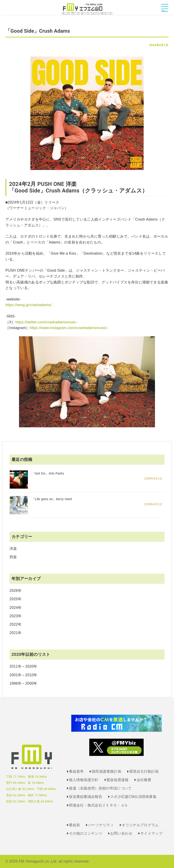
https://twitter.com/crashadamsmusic (46, 322)
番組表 (74, 825)
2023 (14, 616)
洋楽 (13, 549)
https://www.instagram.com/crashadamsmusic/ (68, 328)
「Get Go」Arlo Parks (48, 473)
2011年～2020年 (23, 666)
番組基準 (76, 771)
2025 (14, 599)
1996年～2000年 (23, 683)
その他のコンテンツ (86, 833)
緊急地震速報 (118, 780)
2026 (14, 591)
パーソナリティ (101, 825)
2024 (14, 608)
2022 (14, 624)
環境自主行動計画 (144, 771)
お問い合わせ (121, 833)
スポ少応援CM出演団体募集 (133, 797)
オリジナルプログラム (140, 825)
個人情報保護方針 (84, 780)
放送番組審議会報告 (86, 797)
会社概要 (144, 780)
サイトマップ (151, 833)
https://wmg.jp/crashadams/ (28, 305)
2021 (14, 633)
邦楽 (13, 557)
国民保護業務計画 (106, 771)
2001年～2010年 (23, 675)
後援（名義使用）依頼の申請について (100, 788)
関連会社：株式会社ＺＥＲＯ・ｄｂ (98, 805)
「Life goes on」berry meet (52, 499)
